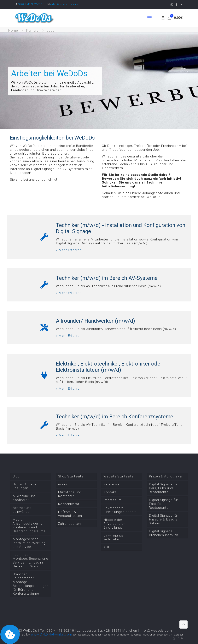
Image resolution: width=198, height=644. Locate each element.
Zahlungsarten (69, 524)
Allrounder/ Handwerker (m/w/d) (96, 321)
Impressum (113, 500)
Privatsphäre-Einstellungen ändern (120, 510)
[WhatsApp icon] (172, 5)
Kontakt (110, 492)
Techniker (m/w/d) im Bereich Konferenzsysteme (115, 417)
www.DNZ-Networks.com (52, 634)
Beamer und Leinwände (22, 510)
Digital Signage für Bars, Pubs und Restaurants (163, 488)
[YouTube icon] (181, 5)
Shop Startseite (71, 476)
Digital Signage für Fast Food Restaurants (163, 504)
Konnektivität (69, 504)
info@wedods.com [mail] (65, 4)
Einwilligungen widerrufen (115, 537)
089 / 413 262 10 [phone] (31, 4)
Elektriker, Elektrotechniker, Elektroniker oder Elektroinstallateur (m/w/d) (109, 367)
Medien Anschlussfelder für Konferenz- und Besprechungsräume (29, 525)
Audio (63, 484)
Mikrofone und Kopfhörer (24, 498)
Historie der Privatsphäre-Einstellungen (114, 524)
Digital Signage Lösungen (24, 486)
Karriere (32, 30)
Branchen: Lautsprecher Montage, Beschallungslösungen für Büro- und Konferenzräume (30, 584)
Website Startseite (118, 476)
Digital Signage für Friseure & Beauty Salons (163, 519)
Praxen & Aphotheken (166, 476)
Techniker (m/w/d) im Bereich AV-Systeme (107, 278)
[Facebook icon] (177, 5)
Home (13, 30)
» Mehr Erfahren (69, 250)
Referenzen (112, 484)
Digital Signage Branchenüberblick (163, 533)
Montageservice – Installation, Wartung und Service (29, 543)
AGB (107, 547)
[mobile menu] (149, 18)
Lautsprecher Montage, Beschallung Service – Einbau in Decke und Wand (30, 560)
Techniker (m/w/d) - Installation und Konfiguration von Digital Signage (121, 228)
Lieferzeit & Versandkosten (70, 514)
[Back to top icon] (183, 625)
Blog (16, 476)
